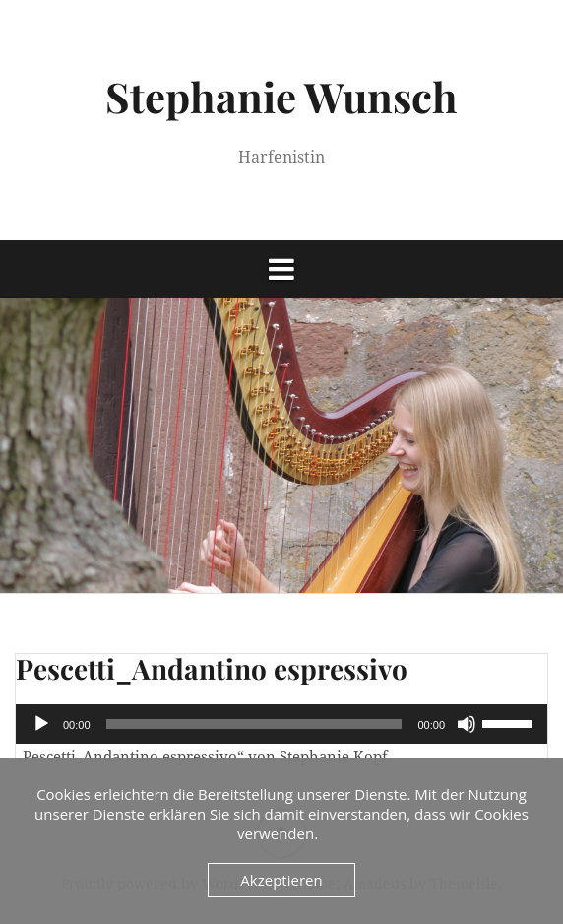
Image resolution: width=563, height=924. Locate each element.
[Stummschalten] (467, 724)
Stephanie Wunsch (281, 97)
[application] (281, 724)
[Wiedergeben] (41, 724)
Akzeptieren (281, 880)
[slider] (254, 724)
